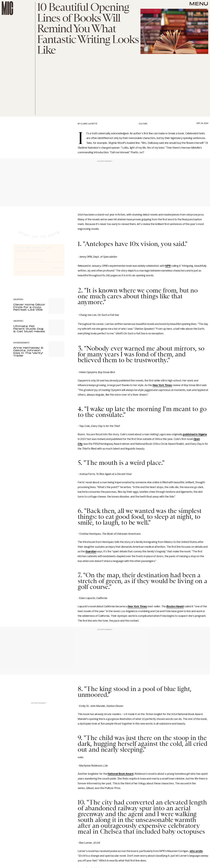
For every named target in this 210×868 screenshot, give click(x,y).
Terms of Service (54, 274)
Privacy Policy (19, 276)
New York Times (162, 385)
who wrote (196, 851)
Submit (57, 270)
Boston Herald (175, 606)
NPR (168, 266)
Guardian (91, 551)
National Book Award (120, 774)
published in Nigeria (195, 434)
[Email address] (39, 262)
